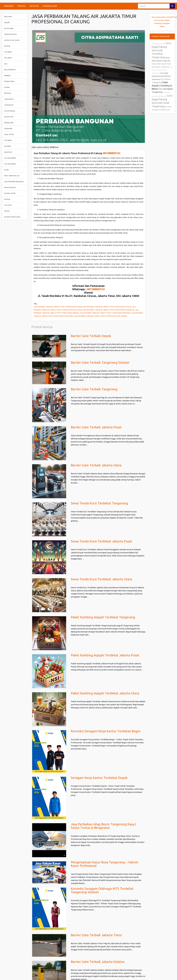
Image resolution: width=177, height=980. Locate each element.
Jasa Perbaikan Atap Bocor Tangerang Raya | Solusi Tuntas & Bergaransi (103, 826)
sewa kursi (8, 152)
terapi (6, 170)
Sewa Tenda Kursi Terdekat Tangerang (99, 503)
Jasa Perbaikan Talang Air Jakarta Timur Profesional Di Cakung (58, 307)
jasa (6, 64)
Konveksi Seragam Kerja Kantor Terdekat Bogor (106, 731)
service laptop (10, 111)
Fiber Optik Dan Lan (12, 176)
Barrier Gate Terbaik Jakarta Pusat (96, 427)
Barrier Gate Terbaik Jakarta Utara (96, 465)
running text (9, 99)
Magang (7, 75)
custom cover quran (12, 40)
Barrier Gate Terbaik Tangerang (94, 389)
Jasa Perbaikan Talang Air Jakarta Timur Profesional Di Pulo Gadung (101, 316)
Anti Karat (8, 16)
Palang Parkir (9, 81)
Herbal (7, 211)
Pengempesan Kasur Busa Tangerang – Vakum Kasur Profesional (104, 864)
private (7, 87)
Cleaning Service (10, 34)
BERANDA (9, 6)
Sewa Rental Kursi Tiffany (158, 44)
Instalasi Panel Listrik (12, 217)
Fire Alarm (8, 52)
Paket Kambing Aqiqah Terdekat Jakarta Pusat (105, 655)
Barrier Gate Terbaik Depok (91, 336)
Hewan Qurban (10, 187)
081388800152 (112, 153)
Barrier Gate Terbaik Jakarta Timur (96, 935)
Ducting (7, 46)
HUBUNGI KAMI (50, 6)
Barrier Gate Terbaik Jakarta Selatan (98, 962)
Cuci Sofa (8, 205)
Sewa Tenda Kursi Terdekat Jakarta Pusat (101, 541)
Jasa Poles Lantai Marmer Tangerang (162, 70)
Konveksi (8, 146)
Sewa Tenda (9, 134)
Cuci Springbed (10, 158)
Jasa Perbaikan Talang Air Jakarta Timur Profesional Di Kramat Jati (109, 310)
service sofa (9, 117)
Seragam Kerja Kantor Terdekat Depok (99, 778)
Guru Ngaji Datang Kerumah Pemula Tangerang (161, 76)
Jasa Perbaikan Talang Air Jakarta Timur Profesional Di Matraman (105, 313)
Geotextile (8, 128)
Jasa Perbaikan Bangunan (14, 181)
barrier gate (9, 28)
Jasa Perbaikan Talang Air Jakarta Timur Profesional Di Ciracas (107, 307)
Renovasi (8, 93)
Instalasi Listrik (10, 193)
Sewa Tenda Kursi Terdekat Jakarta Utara (101, 579)
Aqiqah (7, 22)
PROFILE (22, 6)
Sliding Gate (9, 123)
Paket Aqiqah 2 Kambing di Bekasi (162, 86)
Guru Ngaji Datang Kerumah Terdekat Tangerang (161, 50)
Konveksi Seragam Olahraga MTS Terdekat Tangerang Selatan (102, 890)
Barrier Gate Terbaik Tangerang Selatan (100, 363)
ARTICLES (34, 6)
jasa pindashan (10, 69)
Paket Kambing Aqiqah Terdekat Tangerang (103, 617)
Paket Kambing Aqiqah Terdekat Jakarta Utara (105, 693)
